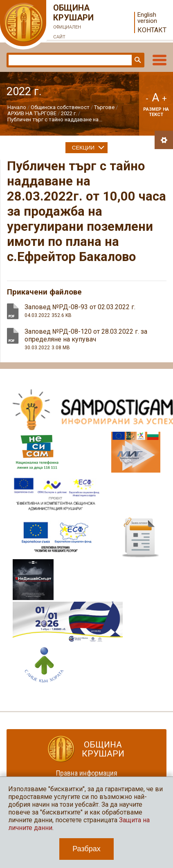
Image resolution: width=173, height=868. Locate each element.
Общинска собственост (60, 107)
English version (147, 18)
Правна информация (87, 773)
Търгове (104, 107)
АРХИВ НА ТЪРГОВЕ (32, 113)
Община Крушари (74, 22)
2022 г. (69, 113)
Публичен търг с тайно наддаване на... (55, 119)
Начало (17, 107)
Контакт (152, 30)
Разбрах (86, 849)
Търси (137, 60)
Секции (83, 148)
